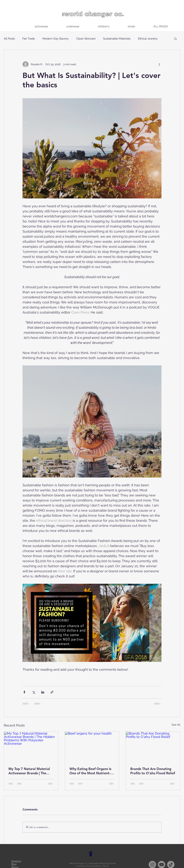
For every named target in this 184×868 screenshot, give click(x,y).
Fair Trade (29, 39)
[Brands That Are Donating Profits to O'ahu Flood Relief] (153, 747)
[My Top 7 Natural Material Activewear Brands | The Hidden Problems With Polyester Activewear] (31, 747)
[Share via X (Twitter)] (34, 692)
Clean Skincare (86, 39)
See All (176, 725)
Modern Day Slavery (56, 39)
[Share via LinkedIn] (43, 692)
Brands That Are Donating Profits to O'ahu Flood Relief (153, 771)
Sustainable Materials (117, 39)
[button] (175, 39)
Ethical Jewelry (148, 39)
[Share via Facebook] (24, 692)
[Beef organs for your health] (92, 747)
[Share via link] (52, 692)
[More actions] (159, 64)
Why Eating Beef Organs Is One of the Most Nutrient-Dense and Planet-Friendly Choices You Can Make (90, 771)
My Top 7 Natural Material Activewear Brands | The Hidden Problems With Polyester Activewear (29, 771)
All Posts (9, 39)
